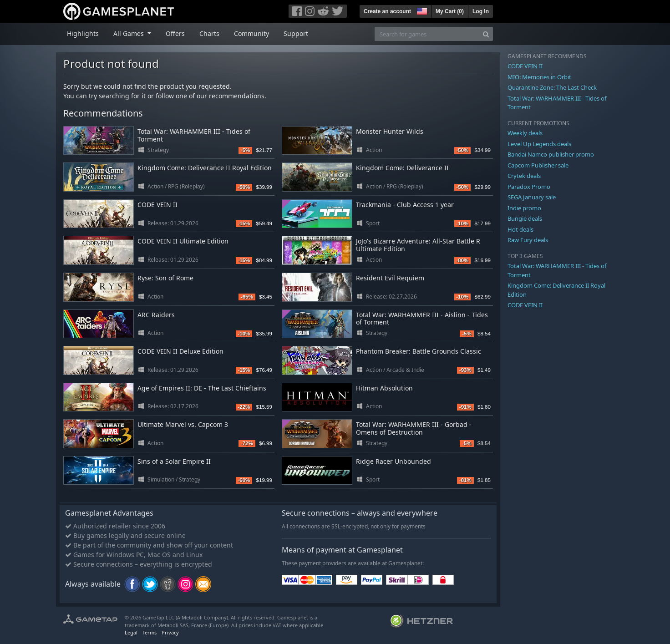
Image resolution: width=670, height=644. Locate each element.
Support (296, 33)
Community (251, 33)
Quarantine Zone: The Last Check (552, 87)
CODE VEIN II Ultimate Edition (183, 241)
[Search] (486, 34)
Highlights (83, 33)
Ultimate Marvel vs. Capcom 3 (183, 424)
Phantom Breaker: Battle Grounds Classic (419, 351)
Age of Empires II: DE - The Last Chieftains (202, 388)
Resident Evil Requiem (390, 278)
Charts (209, 33)
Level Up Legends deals (539, 144)
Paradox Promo (529, 187)
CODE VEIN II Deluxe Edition (180, 351)
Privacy (170, 632)
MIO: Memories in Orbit (539, 77)
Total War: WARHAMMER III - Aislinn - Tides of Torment (422, 319)
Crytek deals (524, 176)
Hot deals (520, 229)
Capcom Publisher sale (538, 165)
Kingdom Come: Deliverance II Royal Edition (205, 168)
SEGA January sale (532, 197)
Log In (481, 11)
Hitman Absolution (384, 388)
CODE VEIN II (157, 205)
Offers (175, 33)
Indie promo (524, 208)
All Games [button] (129, 33)
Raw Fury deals (528, 240)
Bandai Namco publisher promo (551, 154)
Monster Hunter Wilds (390, 131)
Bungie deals (525, 218)
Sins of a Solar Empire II (174, 461)
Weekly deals (525, 133)
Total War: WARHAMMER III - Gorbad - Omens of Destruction (414, 428)
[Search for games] (427, 34)
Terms (150, 632)
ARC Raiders (156, 315)
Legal (131, 632)
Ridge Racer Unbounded (393, 461)
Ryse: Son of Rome (165, 278)
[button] (421, 10)
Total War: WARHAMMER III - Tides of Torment (194, 135)
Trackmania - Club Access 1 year (405, 205)
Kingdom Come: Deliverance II (402, 168)
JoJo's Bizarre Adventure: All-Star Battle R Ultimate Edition (418, 245)
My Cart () (450, 11)
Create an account (387, 11)
